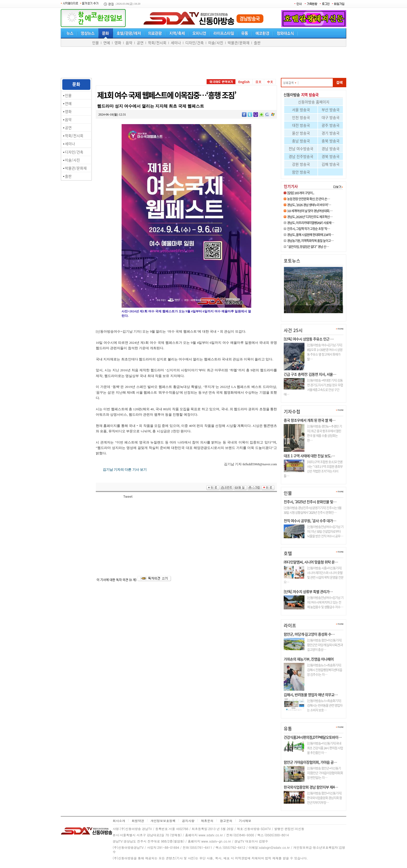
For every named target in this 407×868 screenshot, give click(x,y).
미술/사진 (216, 43)
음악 (129, 43)
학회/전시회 (157, 43)
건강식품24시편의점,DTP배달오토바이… (313, 737)
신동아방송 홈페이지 (314, 102)
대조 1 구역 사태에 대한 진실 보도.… (309, 456)
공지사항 (188, 821)
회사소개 (119, 821)
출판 (257, 43)
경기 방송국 (331, 133)
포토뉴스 (292, 261)
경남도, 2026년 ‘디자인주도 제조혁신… (310, 217)
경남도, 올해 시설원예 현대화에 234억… (310, 235)
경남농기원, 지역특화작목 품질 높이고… (310, 241)
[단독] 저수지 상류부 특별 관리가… (308, 591)
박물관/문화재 (239, 43)
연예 (107, 43)
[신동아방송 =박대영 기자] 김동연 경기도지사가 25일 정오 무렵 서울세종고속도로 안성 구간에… (313, 387)
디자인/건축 (195, 43)
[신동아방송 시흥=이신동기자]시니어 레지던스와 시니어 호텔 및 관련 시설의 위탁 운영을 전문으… (314, 575)
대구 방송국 (331, 117)
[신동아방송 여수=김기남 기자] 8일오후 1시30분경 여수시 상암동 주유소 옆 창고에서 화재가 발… (325, 352)
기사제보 (245, 821)
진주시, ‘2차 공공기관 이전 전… (309, 315)
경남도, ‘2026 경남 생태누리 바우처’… (309, 205)
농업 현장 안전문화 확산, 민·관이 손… (308, 199)
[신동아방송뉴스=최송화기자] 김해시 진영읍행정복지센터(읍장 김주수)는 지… (325, 670)
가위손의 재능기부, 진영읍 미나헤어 (309, 659)
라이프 (290, 625)
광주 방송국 (331, 125)
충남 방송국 (301, 141)
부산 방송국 (331, 110)
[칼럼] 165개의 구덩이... (301, 193)
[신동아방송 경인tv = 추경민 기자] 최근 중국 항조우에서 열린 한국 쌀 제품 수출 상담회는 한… (324, 433)
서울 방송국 (301, 110)
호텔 (288, 553)
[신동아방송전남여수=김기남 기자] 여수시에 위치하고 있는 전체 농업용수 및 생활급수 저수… (325, 602)
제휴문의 (207, 821)
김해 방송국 (331, 164)
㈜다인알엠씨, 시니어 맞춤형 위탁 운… (311, 562)
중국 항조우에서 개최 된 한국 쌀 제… (310, 420)
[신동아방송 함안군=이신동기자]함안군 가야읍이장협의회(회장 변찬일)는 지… (325, 773)
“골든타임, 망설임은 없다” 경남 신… (308, 247)
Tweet (128, 496)
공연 (140, 43)
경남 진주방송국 (301, 156)
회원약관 (138, 821)
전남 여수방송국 (301, 149)
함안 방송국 (301, 172)
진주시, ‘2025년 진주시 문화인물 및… (310, 502)
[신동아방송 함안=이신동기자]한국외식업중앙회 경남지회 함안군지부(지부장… (324, 798)
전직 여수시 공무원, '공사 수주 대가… (310, 521)
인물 (96, 43)
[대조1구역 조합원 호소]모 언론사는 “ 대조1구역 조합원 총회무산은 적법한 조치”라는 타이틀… (313, 469)
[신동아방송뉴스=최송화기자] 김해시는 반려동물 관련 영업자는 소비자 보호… (325, 705)
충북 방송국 (331, 141)
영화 (118, 43)
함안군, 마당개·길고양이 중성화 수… (309, 634)
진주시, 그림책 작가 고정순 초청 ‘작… (308, 229)
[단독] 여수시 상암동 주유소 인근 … (309, 339)
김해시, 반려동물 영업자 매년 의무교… (311, 695)
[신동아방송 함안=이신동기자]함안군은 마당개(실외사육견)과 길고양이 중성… (325, 645)
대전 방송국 (301, 125)
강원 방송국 (301, 164)
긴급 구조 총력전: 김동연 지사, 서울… (310, 374)
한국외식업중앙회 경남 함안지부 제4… (311, 787)
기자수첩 (292, 411)
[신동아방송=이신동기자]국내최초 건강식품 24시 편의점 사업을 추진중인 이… (325, 748)
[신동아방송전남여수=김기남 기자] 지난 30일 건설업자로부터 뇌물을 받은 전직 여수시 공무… (325, 531)
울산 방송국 (301, 133)
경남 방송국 (331, 149)
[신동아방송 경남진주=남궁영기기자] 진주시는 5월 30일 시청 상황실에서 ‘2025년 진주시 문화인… (313, 510)
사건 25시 (293, 330)
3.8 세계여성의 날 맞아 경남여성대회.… (310, 211)
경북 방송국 (331, 156)
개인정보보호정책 (163, 821)
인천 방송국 (301, 117)
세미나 (176, 43)
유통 (288, 728)
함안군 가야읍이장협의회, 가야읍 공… (310, 762)
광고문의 (226, 821)
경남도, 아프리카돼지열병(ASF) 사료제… (311, 223)
